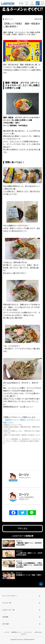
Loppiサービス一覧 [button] (8, 610)
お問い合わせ (38, 632)
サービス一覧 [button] (7, 603)
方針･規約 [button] (6, 624)
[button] (42, 3)
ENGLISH (24, 634)
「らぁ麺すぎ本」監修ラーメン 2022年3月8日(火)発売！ (29, 554)
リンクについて (28, 632)
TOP (41, 584)
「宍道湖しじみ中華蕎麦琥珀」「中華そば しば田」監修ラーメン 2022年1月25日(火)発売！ (29, 565)
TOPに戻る (22, 528)
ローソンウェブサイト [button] (10, 596)
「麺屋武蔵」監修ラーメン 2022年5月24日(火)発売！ (29, 544)
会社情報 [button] (5, 617)
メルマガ (7, 632)
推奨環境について (16, 632)
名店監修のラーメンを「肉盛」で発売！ (29, 575)
